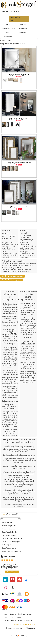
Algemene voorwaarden (14, 628)
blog (26, 451)
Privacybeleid (30, 628)
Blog (8, 33)
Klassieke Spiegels (9, 526)
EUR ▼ (13, 20)
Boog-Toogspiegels (9, 548)
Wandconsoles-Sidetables (11, 551)
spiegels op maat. (28, 382)
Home (8, 24)
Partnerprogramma (25, 621)
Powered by (19, 636)
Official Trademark (9, 621)
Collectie (23, 24)
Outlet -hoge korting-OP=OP (12, 538)
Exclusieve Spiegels (9, 535)
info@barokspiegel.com (10, 374)
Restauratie (8, 37)
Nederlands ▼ (15, 17)
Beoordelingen (12, 572)
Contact (23, 29)
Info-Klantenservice (8, 28)
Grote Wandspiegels (9, 532)
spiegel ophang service (26, 265)
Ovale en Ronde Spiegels (11, 542)
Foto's (23, 33)
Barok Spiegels (7, 523)
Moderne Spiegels (8, 529)
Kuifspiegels (6, 545)
